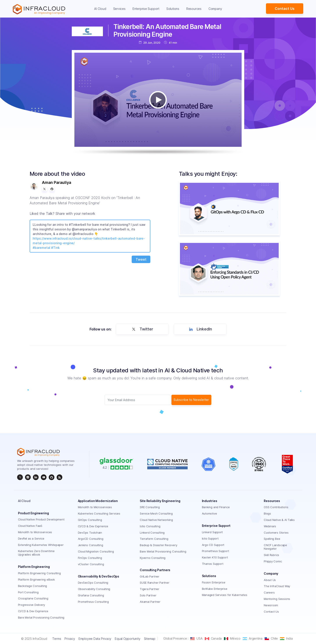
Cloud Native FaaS (30, 526)
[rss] (59, 477)
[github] (52, 477)
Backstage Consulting (33, 586)
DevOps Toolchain (90, 533)
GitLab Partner (150, 576)
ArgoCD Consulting (91, 539)
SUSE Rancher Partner (155, 583)
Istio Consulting (150, 526)
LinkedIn (200, 329)
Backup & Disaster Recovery (158, 545)
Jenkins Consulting (91, 545)
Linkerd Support (212, 532)
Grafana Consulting (91, 595)
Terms (57, 639)
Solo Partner (148, 595)
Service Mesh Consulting (156, 513)
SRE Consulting (150, 507)
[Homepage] (39, 9)
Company (215, 9)
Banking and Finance (216, 507)
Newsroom (271, 605)
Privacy (70, 639)
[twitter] (20, 477)
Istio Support (210, 538)
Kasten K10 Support (215, 557)
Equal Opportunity (127, 639)
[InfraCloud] (44, 477)
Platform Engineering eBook (36, 579)
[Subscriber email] (138, 400)
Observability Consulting (94, 589)
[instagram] (28, 477)
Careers (269, 592)
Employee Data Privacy (95, 639)
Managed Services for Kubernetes (225, 595)
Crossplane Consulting (33, 598)
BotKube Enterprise (215, 589)
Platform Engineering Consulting (39, 573)
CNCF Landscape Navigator (275, 547)
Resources (194, 9)
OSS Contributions (276, 507)
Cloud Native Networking (156, 520)
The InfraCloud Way (277, 586)
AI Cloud (100, 9)
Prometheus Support (215, 551)
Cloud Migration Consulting (96, 551)
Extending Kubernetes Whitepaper (41, 545)
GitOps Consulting (90, 520)
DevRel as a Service (31, 538)
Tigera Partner (150, 589)
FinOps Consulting (90, 558)
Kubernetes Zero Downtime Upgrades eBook (36, 553)
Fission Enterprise (214, 582)
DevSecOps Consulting (93, 583)
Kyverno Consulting (153, 558)
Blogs (267, 513)
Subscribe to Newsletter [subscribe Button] (191, 400)
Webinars (270, 526)
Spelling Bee (272, 539)
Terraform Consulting (154, 539)
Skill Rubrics (271, 555)
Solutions (173, 9)
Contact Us (285, 9)
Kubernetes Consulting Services (99, 513)
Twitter (142, 329)
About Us (270, 580)
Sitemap (150, 639)
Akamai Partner (150, 602)
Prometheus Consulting (93, 602)
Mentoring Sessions (277, 599)
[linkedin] (36, 477)
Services (119, 9)
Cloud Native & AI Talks (279, 520)
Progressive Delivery (32, 605)
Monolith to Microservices (35, 532)
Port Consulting (28, 592)
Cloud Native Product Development (41, 519)
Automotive (209, 513)
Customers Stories (276, 533)
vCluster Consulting (91, 564)
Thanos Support (213, 564)
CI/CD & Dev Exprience (33, 611)
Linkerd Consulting (152, 533)
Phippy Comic (273, 561)
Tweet (141, 259)
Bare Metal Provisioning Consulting (41, 617)
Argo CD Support (213, 545)
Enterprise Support (146, 9)
